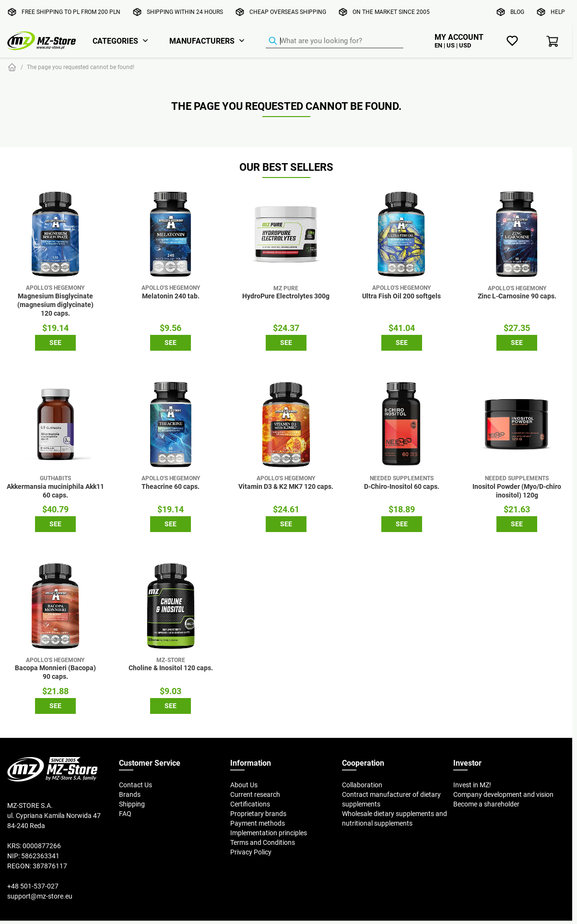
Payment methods (258, 823)
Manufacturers (202, 41)
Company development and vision (503, 794)
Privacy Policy (251, 852)
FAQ (125, 814)
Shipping (132, 804)
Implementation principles (269, 833)
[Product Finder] (335, 41)
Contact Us (135, 785)
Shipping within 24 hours (185, 12)
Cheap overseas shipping (288, 12)
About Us (244, 785)
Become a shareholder (486, 804)
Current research (255, 794)
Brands (130, 794)
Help (558, 12)
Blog (517, 12)
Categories (115, 41)
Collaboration (362, 785)
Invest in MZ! (472, 785)
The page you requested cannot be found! (81, 67)
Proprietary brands (258, 814)
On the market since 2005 (391, 12)
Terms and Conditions (263, 842)
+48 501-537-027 (33, 886)
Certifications (250, 804)
